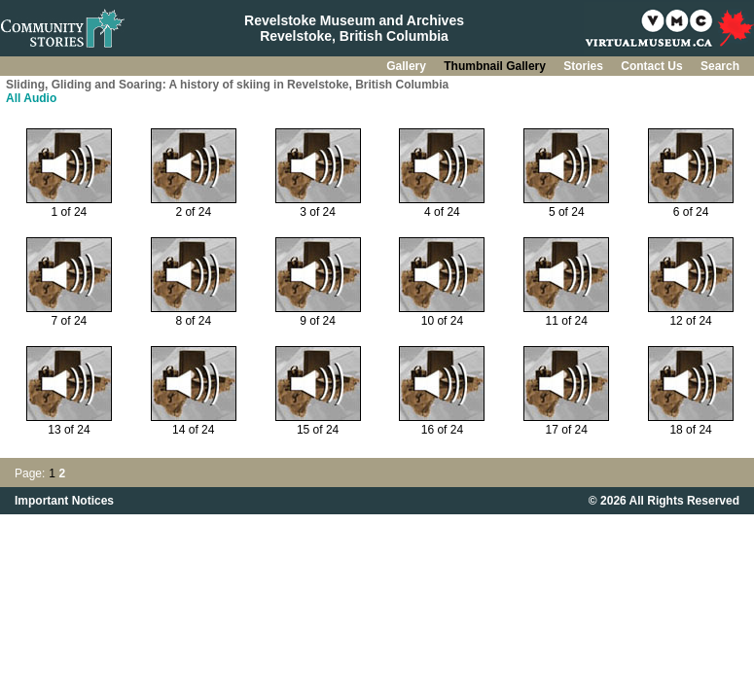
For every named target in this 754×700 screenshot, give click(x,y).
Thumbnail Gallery (496, 66)
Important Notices (64, 501)
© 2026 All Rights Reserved (664, 501)
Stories (585, 66)
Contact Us (653, 66)
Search (720, 66)
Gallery (408, 66)
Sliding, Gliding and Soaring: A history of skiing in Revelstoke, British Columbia (227, 85)
